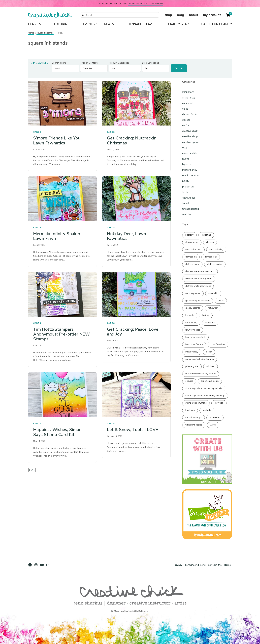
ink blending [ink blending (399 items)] (191, 323)
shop (168, 15)
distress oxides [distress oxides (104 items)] (215, 264)
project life (188, 187)
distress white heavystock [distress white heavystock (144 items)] (198, 286)
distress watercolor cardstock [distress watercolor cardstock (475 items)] (200, 271)
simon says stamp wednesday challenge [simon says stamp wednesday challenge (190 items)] (205, 396)
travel (186, 203)
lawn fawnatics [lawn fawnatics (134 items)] (193, 330)
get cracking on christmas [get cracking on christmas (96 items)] (198, 301)
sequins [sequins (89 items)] (189, 381)
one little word (191, 175)
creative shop (190, 136)
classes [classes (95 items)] (210, 242)
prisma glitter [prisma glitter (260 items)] (192, 366)
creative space (191, 142)
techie (186, 192)
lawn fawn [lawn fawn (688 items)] (210, 323)
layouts (186, 164)
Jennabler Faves (142, 24)
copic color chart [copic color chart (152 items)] (193, 250)
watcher (187, 214)
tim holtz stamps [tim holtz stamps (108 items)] (194, 418)
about (194, 15)
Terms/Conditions (192, 565)
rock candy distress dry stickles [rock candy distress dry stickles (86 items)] (201, 374)
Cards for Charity (217, 24)
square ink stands (45, 33)
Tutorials (62, 24)
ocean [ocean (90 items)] (209, 352)
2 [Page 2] (32, 470)
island (185, 159)
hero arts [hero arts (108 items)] (190, 315)
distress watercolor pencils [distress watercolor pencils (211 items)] (199, 279)
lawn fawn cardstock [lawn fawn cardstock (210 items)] (195, 337)
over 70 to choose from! (146, 3)
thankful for (189, 198)
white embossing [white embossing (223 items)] (194, 425)
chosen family (190, 114)
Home (31, 33)
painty (186, 181)
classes (186, 120)
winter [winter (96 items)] (213, 425)
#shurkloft (188, 92)
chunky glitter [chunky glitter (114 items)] (192, 242)
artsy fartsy (189, 98)
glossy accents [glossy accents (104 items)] (193, 308)
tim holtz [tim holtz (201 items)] (207, 410)
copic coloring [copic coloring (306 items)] (216, 250)
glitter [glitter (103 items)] (221, 301)
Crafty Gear (178, 24)
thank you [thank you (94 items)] (190, 410)
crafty (186, 125)
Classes (34, 24)
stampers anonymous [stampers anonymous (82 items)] (196, 403)
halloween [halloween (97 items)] (213, 308)
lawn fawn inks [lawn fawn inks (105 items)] (218, 344)
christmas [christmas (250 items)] (206, 235)
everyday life (190, 153)
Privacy (173, 565)
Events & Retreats (98, 24)
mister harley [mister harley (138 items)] (192, 352)
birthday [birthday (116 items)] (189, 235)
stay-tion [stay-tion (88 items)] (219, 403)
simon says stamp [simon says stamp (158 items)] (210, 381)
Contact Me (213, 565)
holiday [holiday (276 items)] (206, 315)
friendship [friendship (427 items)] (213, 293)
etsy (185, 148)
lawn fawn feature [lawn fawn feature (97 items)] (194, 344)
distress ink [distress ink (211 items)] (191, 257)
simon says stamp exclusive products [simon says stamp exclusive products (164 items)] (204, 388)
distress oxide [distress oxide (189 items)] (192, 264)
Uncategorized (191, 209)
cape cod (187, 103)
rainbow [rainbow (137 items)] (211, 366)
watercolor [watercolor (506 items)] (215, 418)
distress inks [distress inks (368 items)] (211, 257)
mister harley (190, 170)
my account (212, 15)
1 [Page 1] (29, 470)
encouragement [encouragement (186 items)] (193, 293)
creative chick (190, 131)
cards (37, 132)
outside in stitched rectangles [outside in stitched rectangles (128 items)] (200, 359)
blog (180, 15)
